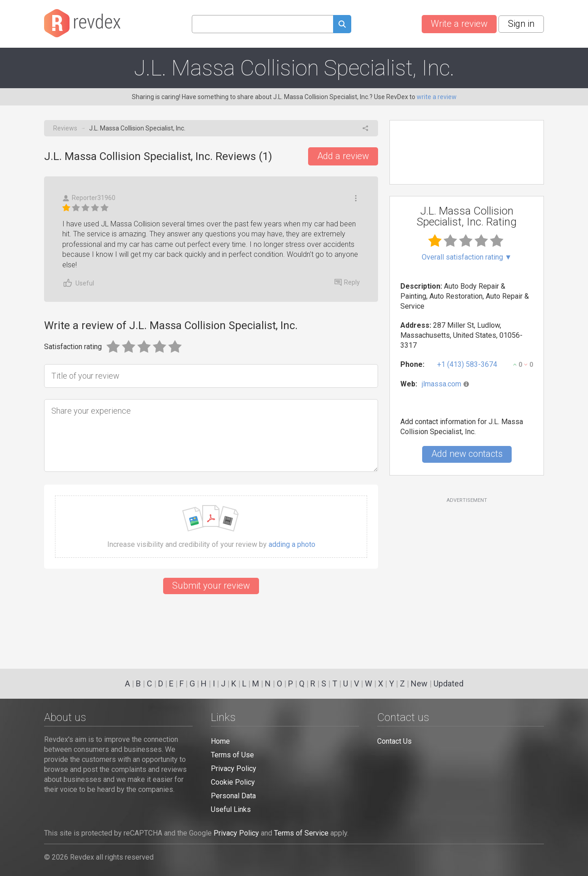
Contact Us (394, 741)
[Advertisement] (467, 578)
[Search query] (262, 24)
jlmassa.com (441, 384)
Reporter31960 (89, 198)
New (419, 683)
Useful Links (231, 809)
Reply (347, 282)
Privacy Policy (234, 768)
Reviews (65, 128)
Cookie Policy (233, 782)
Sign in (521, 24)
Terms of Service (301, 833)
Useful (78, 283)
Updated (448, 683)
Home (220, 741)
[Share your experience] (211, 435)
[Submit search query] (342, 25)
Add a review (343, 156)
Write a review (459, 24)
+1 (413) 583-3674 (467, 364)
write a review (437, 97)
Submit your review (211, 586)
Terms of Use (232, 755)
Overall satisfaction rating (467, 257)
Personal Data (233, 796)
